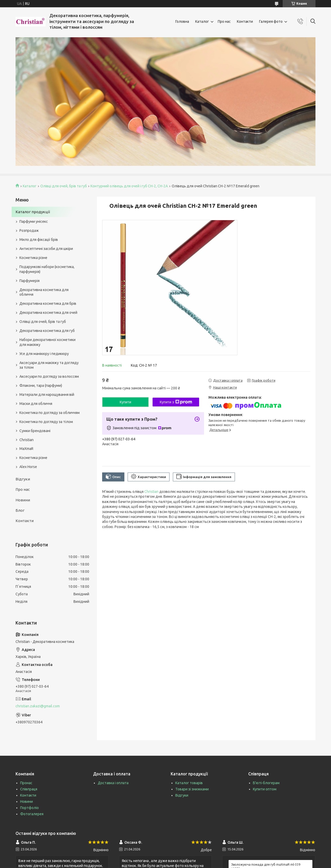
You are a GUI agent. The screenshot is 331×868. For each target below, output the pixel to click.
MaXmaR (26, 449)
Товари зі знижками (192, 789)
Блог (20, 510)
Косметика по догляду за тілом (46, 422)
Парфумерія (29, 281)
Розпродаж (29, 231)
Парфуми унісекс (34, 221)
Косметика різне (33, 258)
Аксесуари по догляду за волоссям (49, 376)
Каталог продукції (33, 212)
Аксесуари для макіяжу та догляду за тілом (49, 365)
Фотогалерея (32, 814)
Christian (151, 492)
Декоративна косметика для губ (47, 331)
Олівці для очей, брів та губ (64, 186)
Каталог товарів (189, 783)
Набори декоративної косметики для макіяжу (47, 342)
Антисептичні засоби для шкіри (46, 249)
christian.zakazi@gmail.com (38, 706)
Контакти (245, 21)
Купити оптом (265, 789)
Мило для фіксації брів (39, 240)
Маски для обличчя (36, 404)
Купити (126, 402)
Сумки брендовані (35, 431)
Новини (23, 500)
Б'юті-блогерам (266, 783)
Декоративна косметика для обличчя (44, 292)
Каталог (202, 21)
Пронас (26, 783)
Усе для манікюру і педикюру (44, 354)
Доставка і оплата (113, 783)
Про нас (224, 21)
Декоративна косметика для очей (48, 313)
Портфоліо (29, 808)
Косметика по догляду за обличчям (50, 413)
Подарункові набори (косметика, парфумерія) (47, 269)
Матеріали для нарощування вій (47, 395)
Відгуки (23, 479)
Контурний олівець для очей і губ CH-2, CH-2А (129, 186)
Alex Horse (28, 467)
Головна (182, 21)
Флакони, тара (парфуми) (41, 385)
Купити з (176, 402)
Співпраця (29, 789)
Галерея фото (271, 21)
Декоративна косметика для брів (48, 303)
